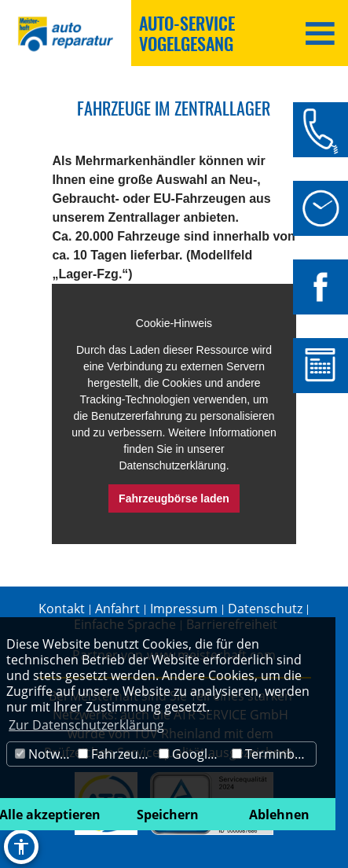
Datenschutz (265, 609)
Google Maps (193, 754)
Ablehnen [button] (279, 815)
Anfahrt (117, 609)
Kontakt (62, 609)
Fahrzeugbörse (116, 754)
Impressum (184, 609)
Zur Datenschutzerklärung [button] (86, 725)
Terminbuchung (274, 754)
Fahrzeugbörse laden (174, 498)
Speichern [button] (168, 815)
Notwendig (44, 754)
